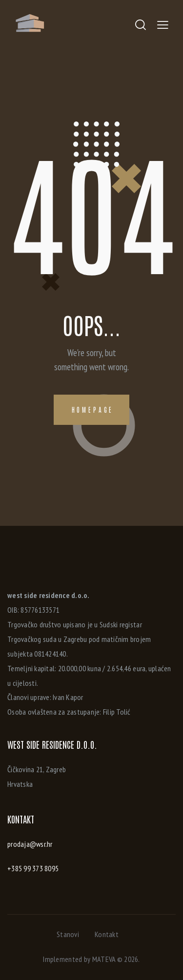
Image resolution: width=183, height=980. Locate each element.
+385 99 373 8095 (33, 868)
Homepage (93, 410)
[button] (163, 25)
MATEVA (104, 959)
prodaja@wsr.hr (30, 844)
